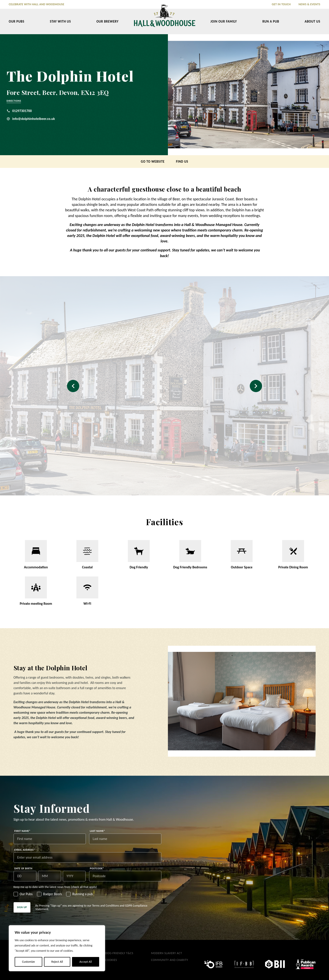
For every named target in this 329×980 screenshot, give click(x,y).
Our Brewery (107, 21)
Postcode (97, 868)
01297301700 (19, 111)
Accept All (86, 962)
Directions (14, 101)
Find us (182, 162)
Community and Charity (170, 960)
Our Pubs (17, 21)
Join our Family (224, 21)
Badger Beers (53, 894)
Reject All (57, 962)
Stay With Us (60, 21)
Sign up (22, 907)
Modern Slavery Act (167, 953)
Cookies (111, 960)
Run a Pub (271, 21)
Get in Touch (281, 4)
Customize (29, 962)
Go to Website (153, 162)
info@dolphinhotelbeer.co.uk (31, 119)
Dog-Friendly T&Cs (119, 953)
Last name (98, 831)
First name (23, 831)
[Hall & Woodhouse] (165, 19)
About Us (312, 21)
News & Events (309, 4)
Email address (25, 850)
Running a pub (83, 894)
